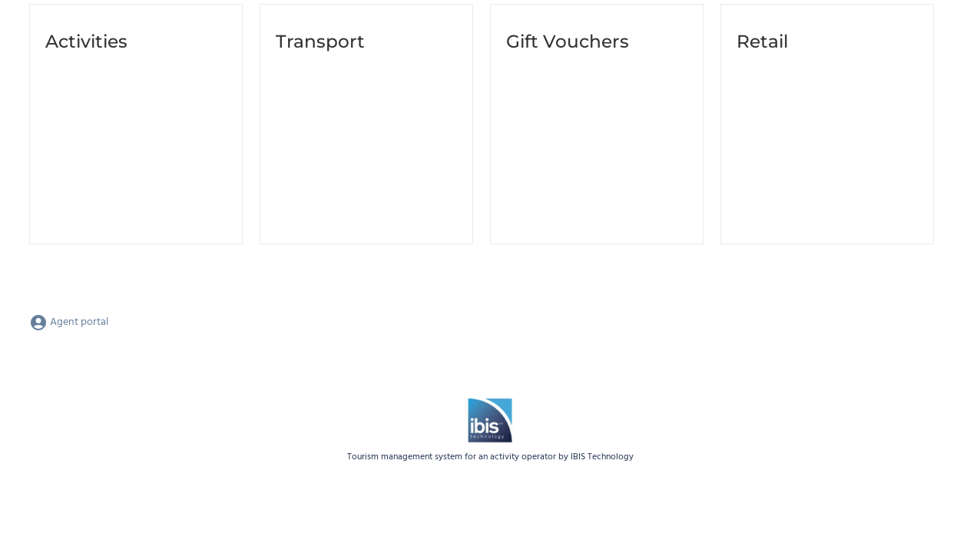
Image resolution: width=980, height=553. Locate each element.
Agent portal (69, 322)
